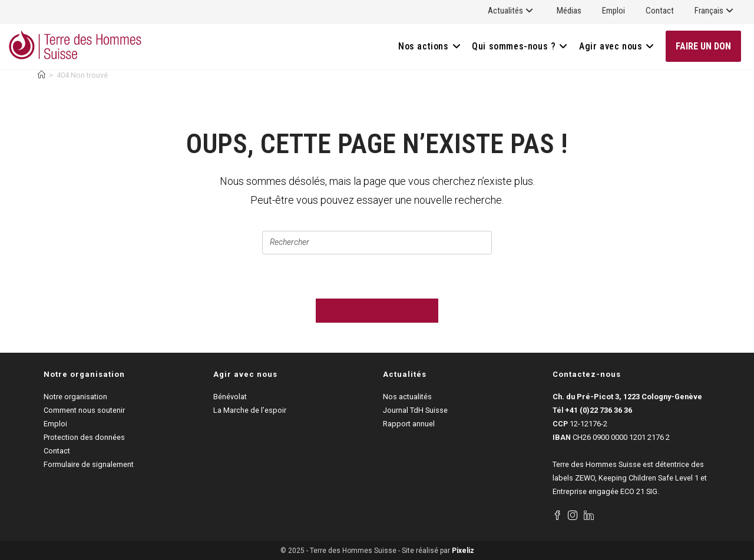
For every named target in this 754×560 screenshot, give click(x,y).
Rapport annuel (409, 424)
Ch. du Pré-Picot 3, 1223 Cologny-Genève (627, 397)
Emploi (614, 11)
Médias (569, 11)
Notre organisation (75, 397)
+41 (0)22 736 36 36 (598, 410)
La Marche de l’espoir (250, 410)
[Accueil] (42, 75)
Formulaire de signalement (89, 464)
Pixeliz (463, 551)
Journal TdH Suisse (415, 410)
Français (715, 11)
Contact (660, 11)
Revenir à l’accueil (377, 311)
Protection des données (84, 437)
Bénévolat (230, 397)
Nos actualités (407, 397)
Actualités (512, 11)
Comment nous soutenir (84, 410)
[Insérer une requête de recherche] (377, 243)
